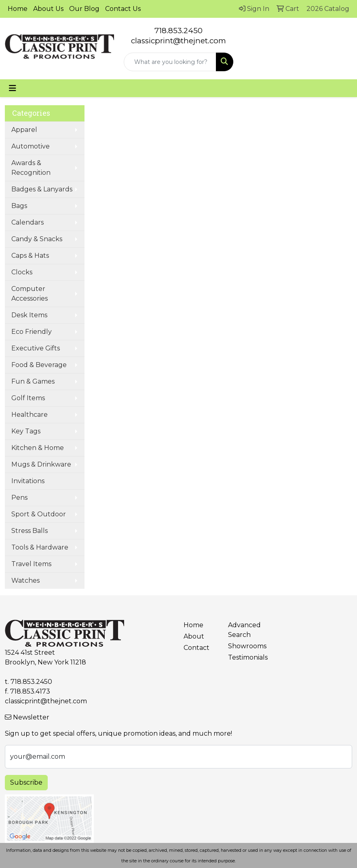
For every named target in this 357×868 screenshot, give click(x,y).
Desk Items (29, 315)
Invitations (28, 481)
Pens (19, 498)
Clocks (22, 272)
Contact (196, 648)
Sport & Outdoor (39, 514)
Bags (19, 206)
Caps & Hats (30, 256)
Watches (25, 580)
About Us (48, 9)
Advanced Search (244, 630)
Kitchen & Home (38, 448)
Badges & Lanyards (42, 189)
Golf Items (28, 398)
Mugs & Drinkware (41, 464)
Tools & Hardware (40, 547)
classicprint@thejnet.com (46, 701)
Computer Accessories (30, 294)
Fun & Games (33, 381)
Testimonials (245, 657)
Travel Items (31, 564)
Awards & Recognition (31, 168)
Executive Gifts (36, 348)
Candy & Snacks (37, 239)
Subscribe (26, 782)
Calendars (27, 222)
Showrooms (245, 646)
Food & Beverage (39, 365)
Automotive (31, 146)
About (194, 636)
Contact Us (123, 9)
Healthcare (30, 415)
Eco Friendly (32, 332)
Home (18, 9)
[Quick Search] (170, 62)
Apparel (24, 130)
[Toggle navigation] (13, 88)
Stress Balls (30, 531)
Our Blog (84, 9)
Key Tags (26, 431)
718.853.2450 (178, 31)
